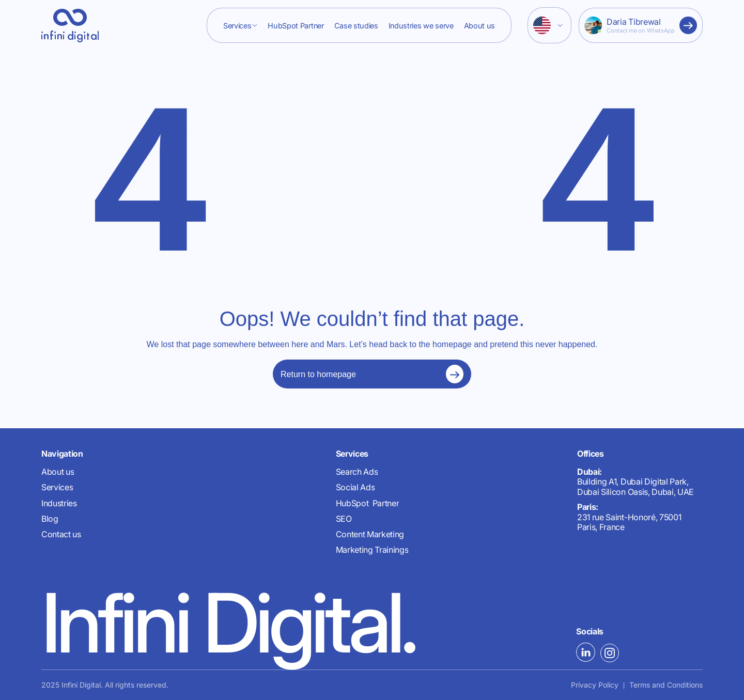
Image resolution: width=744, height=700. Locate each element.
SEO (344, 519)
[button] (240, 26)
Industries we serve (421, 26)
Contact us (61, 534)
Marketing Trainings (372, 550)
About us (479, 26)
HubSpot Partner (296, 26)
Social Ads (355, 487)
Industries (59, 503)
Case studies (356, 26)
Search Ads (357, 472)
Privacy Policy (595, 685)
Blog (50, 519)
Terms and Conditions (666, 685)
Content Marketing (370, 534)
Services (237, 26)
